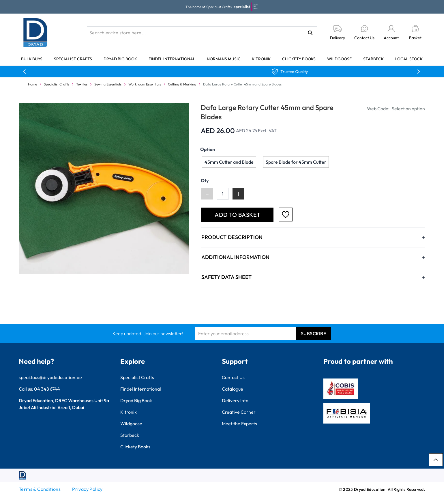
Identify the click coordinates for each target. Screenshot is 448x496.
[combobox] (202, 33)
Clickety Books (299, 59)
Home (32, 84)
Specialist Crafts (73, 59)
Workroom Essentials (145, 84)
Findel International (172, 59)
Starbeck (373, 59)
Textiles (82, 84)
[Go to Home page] (35, 33)
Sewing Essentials (108, 84)
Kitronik (261, 59)
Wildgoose (339, 59)
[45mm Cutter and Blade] (229, 162)
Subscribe (314, 333)
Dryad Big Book (120, 59)
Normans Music (224, 59)
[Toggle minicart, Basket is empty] (415, 33)
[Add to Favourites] (286, 215)
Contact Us (233, 377)
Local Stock (409, 59)
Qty (205, 180)
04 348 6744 (47, 389)
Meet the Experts (239, 424)
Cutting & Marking (182, 84)
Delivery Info (235, 400)
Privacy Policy (87, 489)
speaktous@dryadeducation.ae (50, 377)
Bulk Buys (32, 59)
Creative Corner (239, 412)
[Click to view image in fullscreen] (105, 188)
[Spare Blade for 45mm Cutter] (296, 162)
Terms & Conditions (40, 489)
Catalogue (233, 389)
